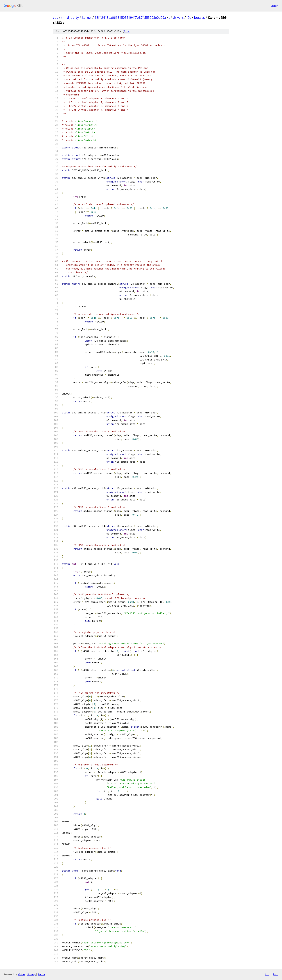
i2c (189, 17)
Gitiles (22, 974)
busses (199, 17)
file (127, 31)
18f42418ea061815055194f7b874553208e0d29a (130, 17)
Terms (42, 974)
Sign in (275, 6)
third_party (70, 17)
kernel (87, 17)
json (276, 974)
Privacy (31, 974)
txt (267, 974)
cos (55, 17)
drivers (178, 17)
